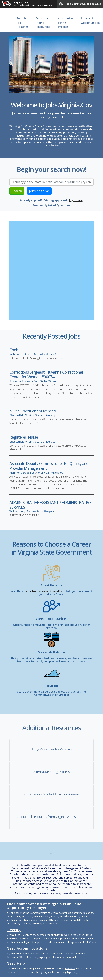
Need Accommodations (27, 948)
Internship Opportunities (90, 20)
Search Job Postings (23, 23)
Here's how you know (40, 5)
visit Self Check (88, 942)
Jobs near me (39, 191)
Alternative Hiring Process (65, 23)
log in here (76, 200)
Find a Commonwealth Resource (80, 4)
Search (17, 191)
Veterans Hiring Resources (43, 23)
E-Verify (14, 930)
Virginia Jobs (21, 2)
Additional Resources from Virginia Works (47, 817)
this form (70, 968)
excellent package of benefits (44, 591)
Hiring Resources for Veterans (51, 749)
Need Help (16, 963)
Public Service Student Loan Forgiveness (51, 794)
